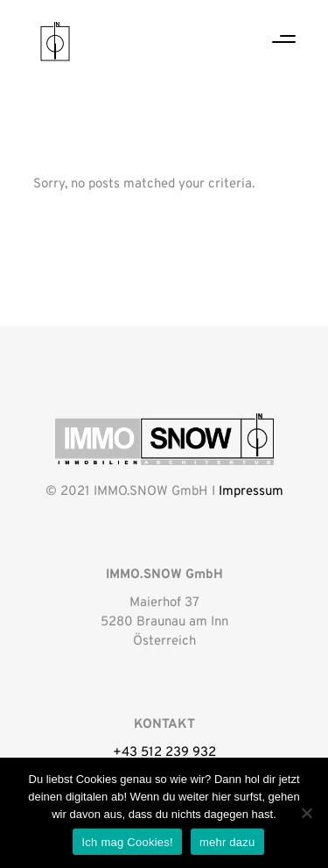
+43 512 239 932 (164, 753)
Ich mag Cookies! (127, 842)
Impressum (251, 492)
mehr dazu (227, 842)
